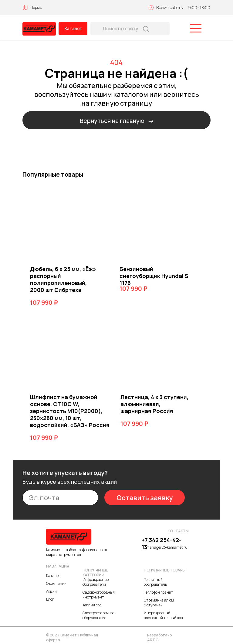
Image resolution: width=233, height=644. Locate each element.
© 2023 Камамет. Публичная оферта (72, 637)
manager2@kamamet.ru (167, 547)
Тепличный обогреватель (155, 582)
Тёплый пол (92, 605)
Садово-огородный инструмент (99, 595)
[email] (60, 498)
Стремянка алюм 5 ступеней (159, 603)
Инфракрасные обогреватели (96, 582)
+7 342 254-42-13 (161, 543)
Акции (51, 591)
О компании (56, 583)
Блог (50, 599)
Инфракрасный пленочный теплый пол (163, 615)
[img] (39, 29)
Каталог (73, 28)
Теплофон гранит (159, 592)
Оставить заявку (145, 498)
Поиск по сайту (121, 29)
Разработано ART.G (159, 637)
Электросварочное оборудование (98, 615)
